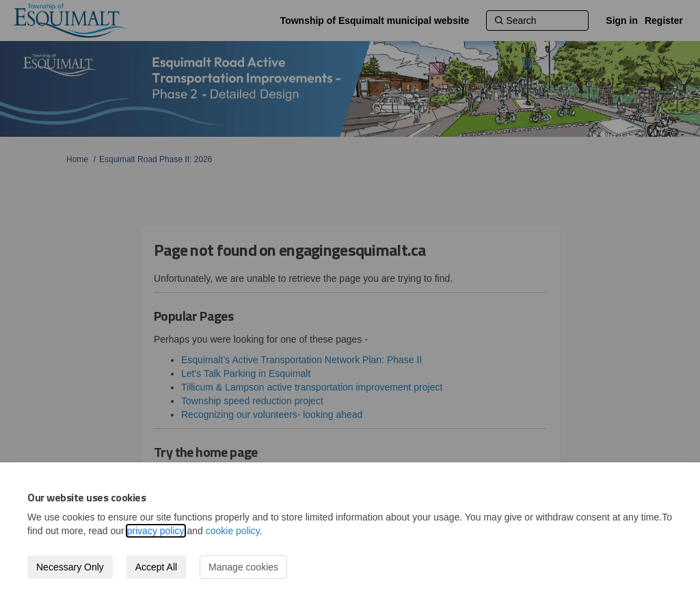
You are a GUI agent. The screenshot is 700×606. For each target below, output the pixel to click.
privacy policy (156, 531)
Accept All (156, 567)
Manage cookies (243, 567)
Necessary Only (70, 567)
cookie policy (233, 531)
